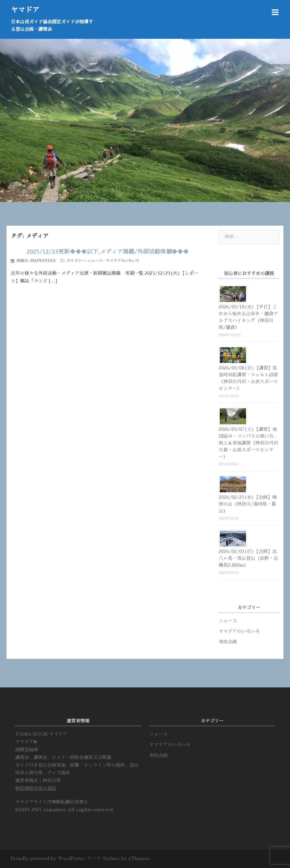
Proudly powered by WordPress (47, 859)
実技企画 (228, 642)
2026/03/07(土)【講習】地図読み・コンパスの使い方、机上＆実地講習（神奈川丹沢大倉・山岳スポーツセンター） (248, 443)
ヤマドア (25, 10)
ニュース (95, 261)
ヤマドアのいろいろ (123, 261)
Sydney (111, 859)
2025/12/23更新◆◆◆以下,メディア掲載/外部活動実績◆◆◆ (108, 252)
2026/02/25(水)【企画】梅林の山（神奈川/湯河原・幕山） (248, 504)
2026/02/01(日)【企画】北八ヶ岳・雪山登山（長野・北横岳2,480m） (248, 558)
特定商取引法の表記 (36, 788)
